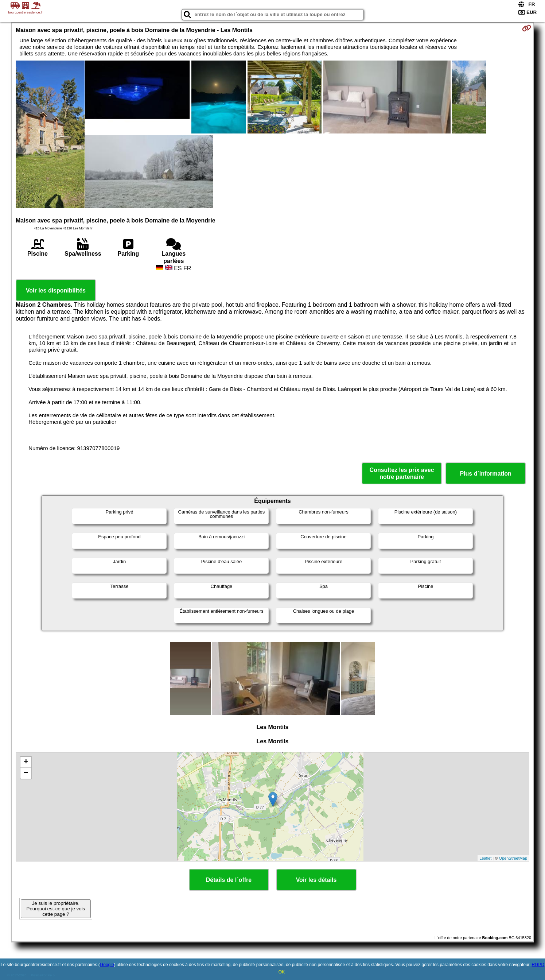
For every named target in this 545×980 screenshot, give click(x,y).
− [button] (26, 773)
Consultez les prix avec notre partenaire (402, 473)
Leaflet (485, 858)
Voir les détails (316, 880)
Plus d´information (485, 474)
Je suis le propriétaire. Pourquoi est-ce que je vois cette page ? (56, 909)
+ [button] (26, 762)
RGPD (538, 965)
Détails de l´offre (229, 880)
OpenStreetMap (513, 858)
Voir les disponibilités (56, 290)
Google (107, 965)
